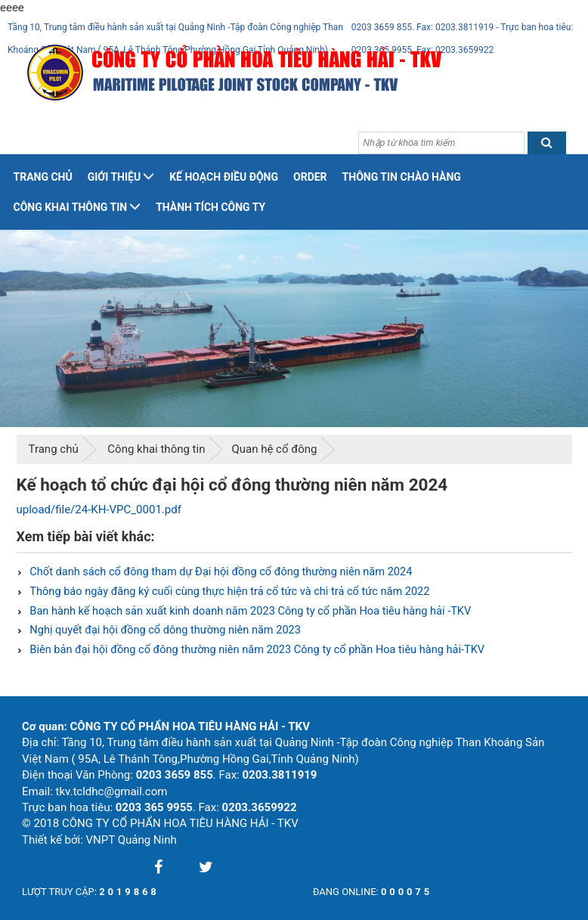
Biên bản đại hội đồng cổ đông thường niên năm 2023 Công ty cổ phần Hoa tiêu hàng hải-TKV (256, 650)
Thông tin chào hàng (402, 177)
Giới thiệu (121, 177)
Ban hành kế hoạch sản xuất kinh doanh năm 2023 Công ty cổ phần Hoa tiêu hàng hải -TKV (249, 611)
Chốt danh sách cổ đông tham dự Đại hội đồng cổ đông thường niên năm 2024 (220, 572)
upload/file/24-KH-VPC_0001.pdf (99, 510)
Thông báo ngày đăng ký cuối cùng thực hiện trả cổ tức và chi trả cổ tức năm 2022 (229, 592)
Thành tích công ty (210, 207)
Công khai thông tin (77, 207)
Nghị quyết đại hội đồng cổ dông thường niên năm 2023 (164, 630)
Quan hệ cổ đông (274, 449)
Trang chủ (43, 177)
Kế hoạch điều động (224, 177)
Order (310, 177)
